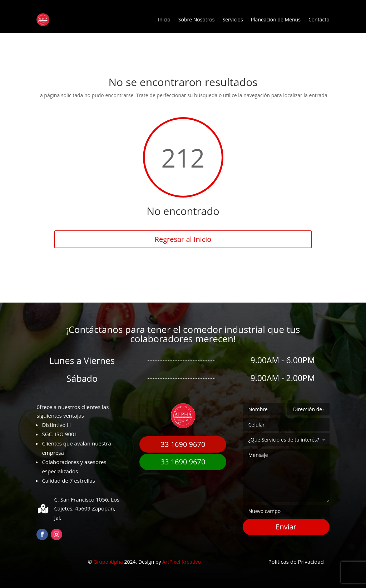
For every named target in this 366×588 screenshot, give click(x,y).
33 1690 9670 (183, 444)
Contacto (319, 19)
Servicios (233, 19)
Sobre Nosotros (197, 19)
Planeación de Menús (276, 19)
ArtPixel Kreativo (182, 562)
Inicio (164, 19)
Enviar (286, 527)
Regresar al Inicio (183, 239)
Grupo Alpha (108, 562)
